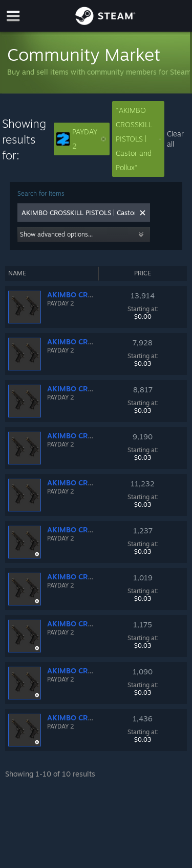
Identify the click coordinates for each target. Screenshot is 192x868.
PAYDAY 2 (81, 139)
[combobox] (78, 213)
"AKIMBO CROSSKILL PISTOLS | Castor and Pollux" (138, 139)
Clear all (175, 139)
